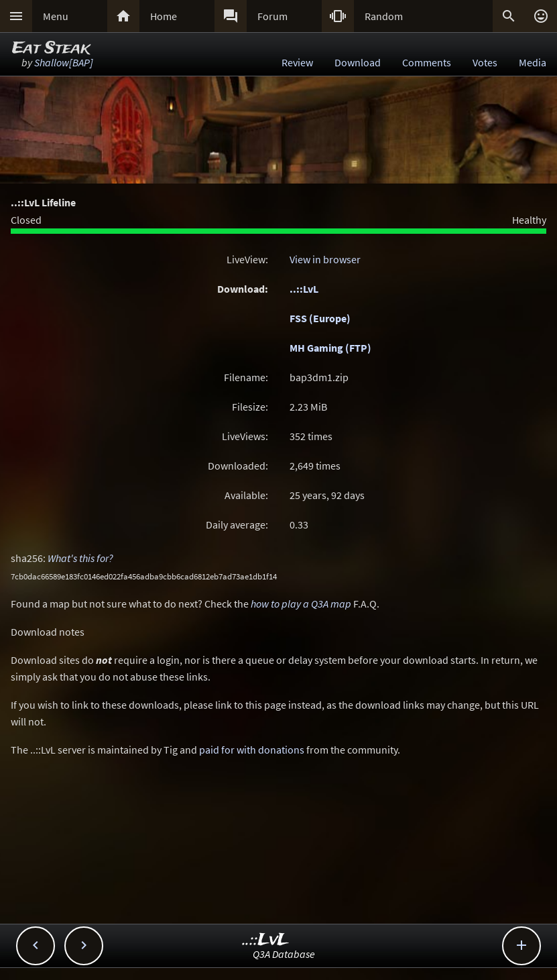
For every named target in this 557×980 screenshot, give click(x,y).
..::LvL (304, 289)
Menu (56, 16)
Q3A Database (284, 954)
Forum (272, 16)
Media (533, 62)
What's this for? (80, 558)
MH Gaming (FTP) (330, 348)
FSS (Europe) (320, 318)
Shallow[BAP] (64, 62)
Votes (485, 62)
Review (297, 62)
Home (164, 16)
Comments (427, 62)
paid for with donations (252, 750)
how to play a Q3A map (301, 604)
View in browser (325, 259)
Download (358, 62)
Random (384, 16)
